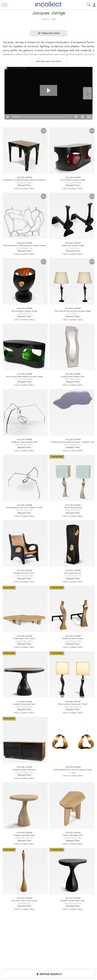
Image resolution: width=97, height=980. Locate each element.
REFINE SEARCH (48, 974)
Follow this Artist (48, 33)
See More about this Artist (48, 61)
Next (87, 93)
